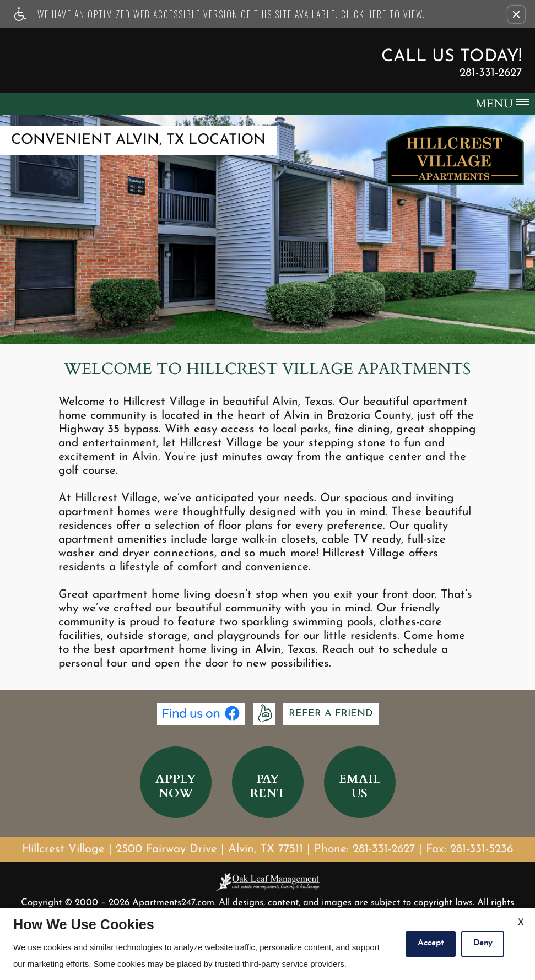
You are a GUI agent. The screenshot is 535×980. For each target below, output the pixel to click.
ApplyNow (176, 786)
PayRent (268, 786)
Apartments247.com (173, 903)
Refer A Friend (331, 714)
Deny (483, 943)
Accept (431, 943)
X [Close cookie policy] (521, 923)
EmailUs (360, 786)
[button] (516, 14)
